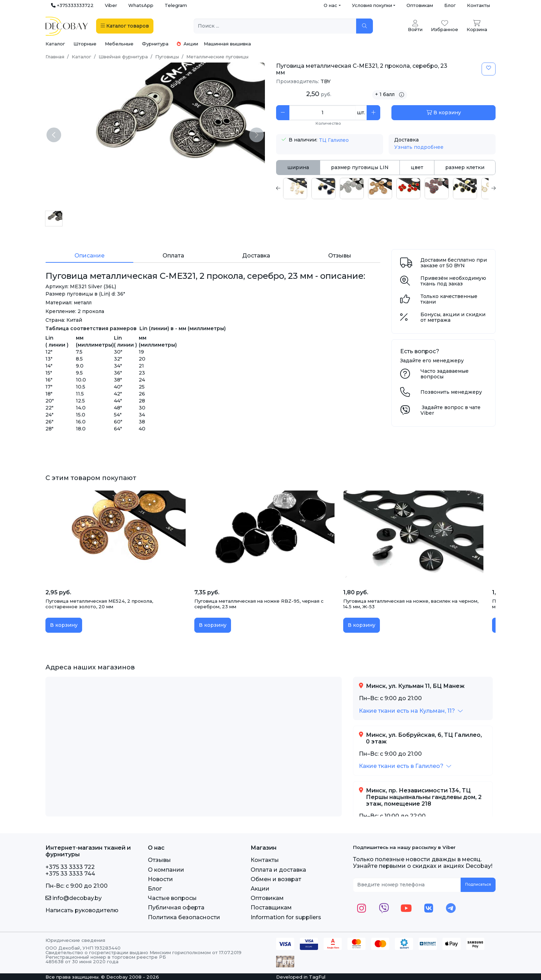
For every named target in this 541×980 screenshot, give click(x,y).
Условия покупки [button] (372, 5)
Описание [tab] (89, 256)
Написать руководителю (82, 910)
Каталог (55, 44)
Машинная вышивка (227, 44)
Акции (187, 44)
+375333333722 (72, 5)
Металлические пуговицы (217, 57)
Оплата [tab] (173, 256)
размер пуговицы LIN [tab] (360, 167)
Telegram (176, 5)
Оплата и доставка (278, 870)
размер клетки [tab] (465, 167)
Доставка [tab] (256, 256)
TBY (326, 81)
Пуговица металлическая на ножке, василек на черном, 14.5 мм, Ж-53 (411, 604)
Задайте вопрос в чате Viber (450, 410)
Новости (160, 879)
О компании (166, 870)
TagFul (317, 977)
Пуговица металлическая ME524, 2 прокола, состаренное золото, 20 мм (99, 604)
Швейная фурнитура (123, 57)
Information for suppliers (286, 917)
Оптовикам (420, 5)
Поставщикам (271, 908)
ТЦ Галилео (334, 140)
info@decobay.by (74, 898)
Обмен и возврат (276, 879)
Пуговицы (167, 57)
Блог (450, 5)
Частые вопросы (172, 898)
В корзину (444, 112)
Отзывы (159, 860)
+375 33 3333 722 (70, 867)
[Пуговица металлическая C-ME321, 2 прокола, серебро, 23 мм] (54, 218)
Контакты (478, 5)
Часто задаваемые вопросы (445, 374)
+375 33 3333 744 (70, 874)
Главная (55, 57)
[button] (411, 711)
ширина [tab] (298, 167)
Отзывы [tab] (340, 256)
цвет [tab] (417, 167)
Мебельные (119, 44)
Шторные (85, 44)
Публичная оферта (176, 908)
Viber (111, 5)
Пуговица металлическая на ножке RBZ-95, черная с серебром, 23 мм (259, 604)
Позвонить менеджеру (451, 392)
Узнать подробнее (419, 147)
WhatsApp (141, 5)
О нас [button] (330, 5)
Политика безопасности (184, 917)
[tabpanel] (386, 188)
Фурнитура (155, 44)
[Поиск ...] (275, 26)
